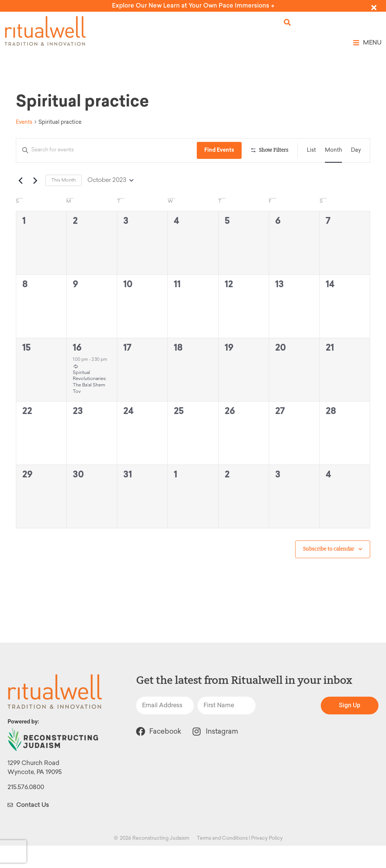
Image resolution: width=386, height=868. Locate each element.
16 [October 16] (77, 370)
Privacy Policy (267, 860)
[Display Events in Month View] (333, 150)
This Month (64, 203)
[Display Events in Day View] (356, 150)
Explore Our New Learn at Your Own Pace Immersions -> (193, 5)
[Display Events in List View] (311, 150)
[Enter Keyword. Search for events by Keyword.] (107, 150)
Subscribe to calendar (329, 571)
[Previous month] (20, 203)
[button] (287, 22)
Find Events (221, 150)
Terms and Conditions (222, 860)
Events (24, 122)
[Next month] (35, 203)
